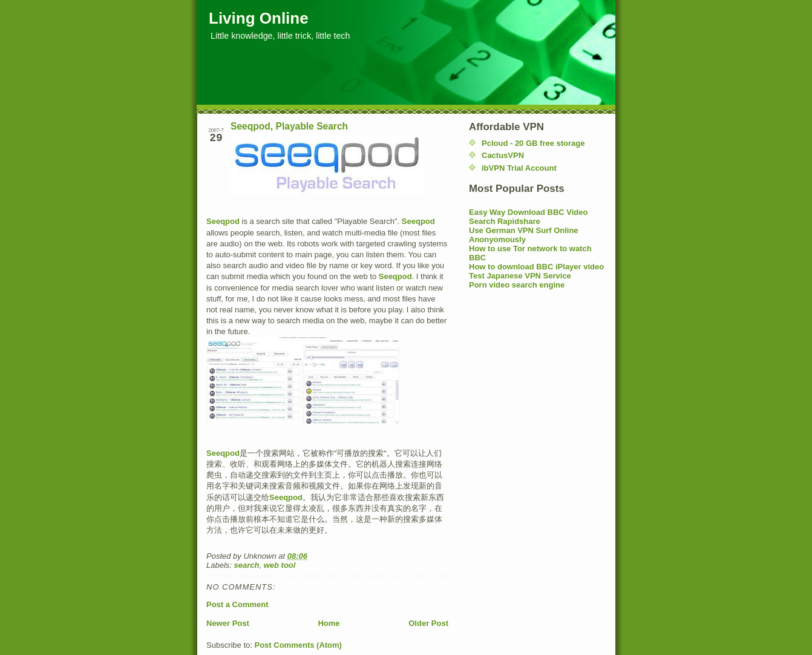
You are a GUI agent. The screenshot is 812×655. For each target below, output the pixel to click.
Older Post (428, 623)
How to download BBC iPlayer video (536, 267)
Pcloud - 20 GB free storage (533, 143)
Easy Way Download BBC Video (529, 212)
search (247, 565)
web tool (280, 565)
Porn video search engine (517, 285)
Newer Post (228, 623)
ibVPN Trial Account (519, 168)
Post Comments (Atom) (298, 645)
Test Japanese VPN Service (520, 276)
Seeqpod (223, 221)
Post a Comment (237, 604)
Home (329, 623)
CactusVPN (503, 155)
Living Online (259, 18)
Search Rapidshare (505, 221)
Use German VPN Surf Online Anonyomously (524, 235)
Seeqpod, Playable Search (289, 126)
